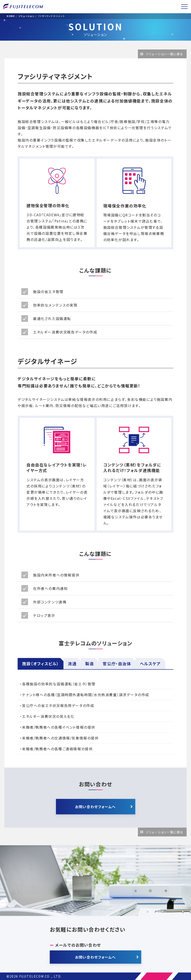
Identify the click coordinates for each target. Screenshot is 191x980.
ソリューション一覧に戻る (164, 54)
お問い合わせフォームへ (95, 807)
